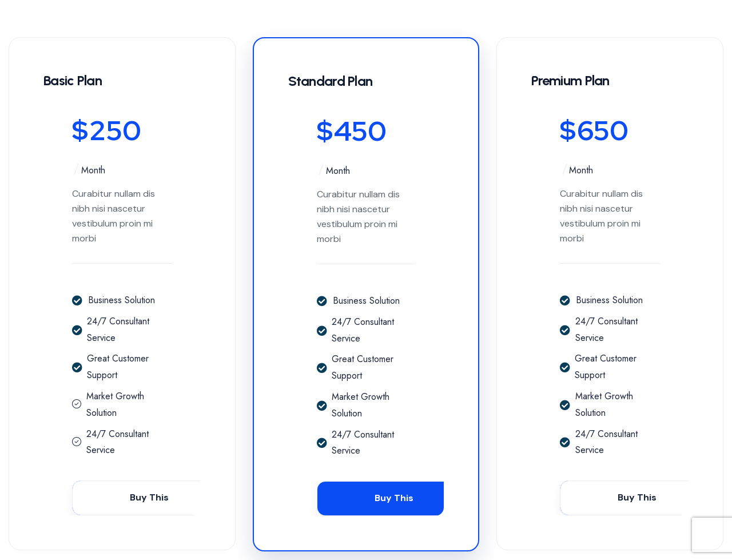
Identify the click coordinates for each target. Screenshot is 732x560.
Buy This (149, 497)
